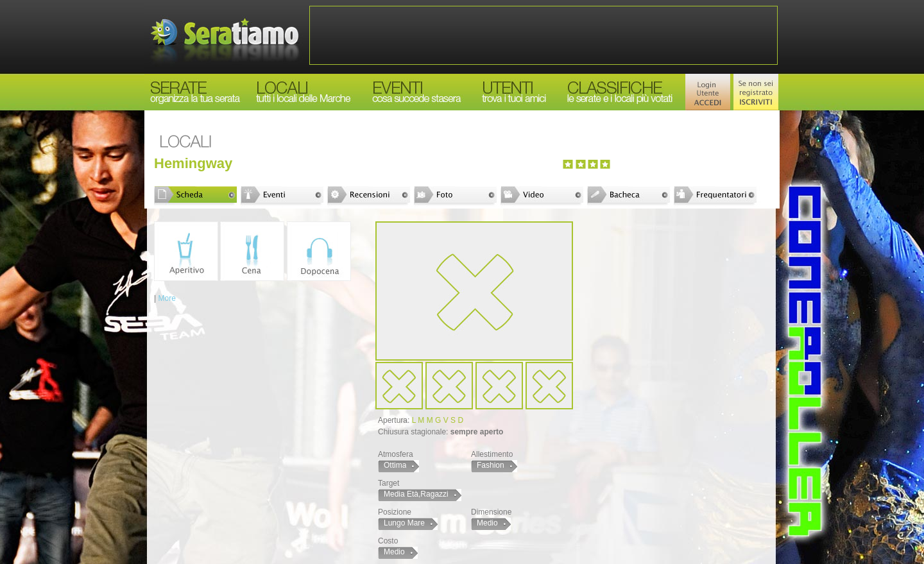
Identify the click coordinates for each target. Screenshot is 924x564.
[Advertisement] (543, 35)
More (167, 298)
